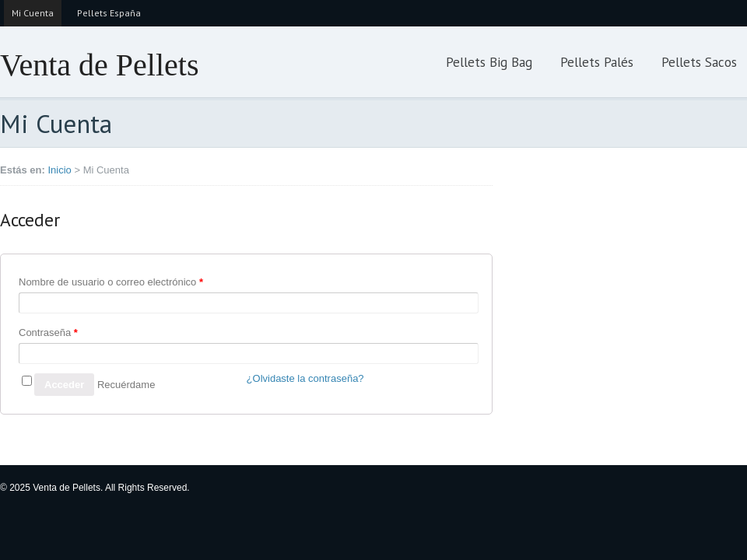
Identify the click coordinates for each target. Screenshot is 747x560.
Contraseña (48, 332)
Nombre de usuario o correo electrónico (111, 282)
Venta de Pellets (100, 65)
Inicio (59, 170)
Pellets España (109, 13)
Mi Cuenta (33, 13)
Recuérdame (126, 385)
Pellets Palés (597, 62)
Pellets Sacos (699, 62)
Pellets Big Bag (489, 62)
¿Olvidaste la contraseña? (305, 378)
